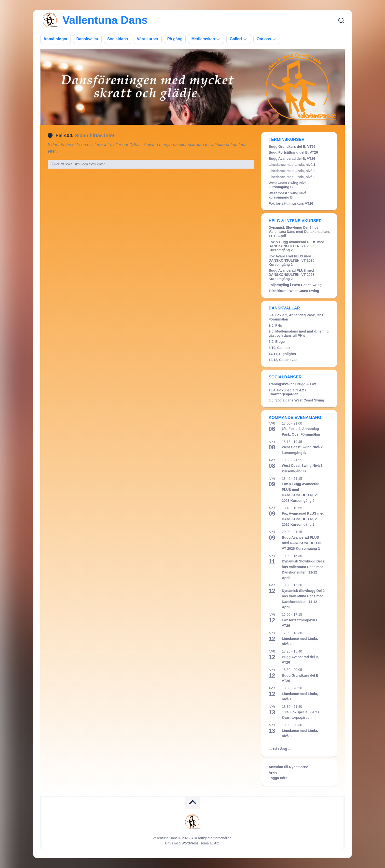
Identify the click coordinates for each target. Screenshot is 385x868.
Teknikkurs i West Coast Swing (294, 291)
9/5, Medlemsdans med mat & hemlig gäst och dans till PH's (299, 333)
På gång (175, 39)
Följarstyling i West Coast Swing (295, 285)
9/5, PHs (275, 325)
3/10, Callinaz (279, 348)
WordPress (190, 843)
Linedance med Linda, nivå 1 (292, 165)
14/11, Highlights (282, 354)
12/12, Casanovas (283, 360)
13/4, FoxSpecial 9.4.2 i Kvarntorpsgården (287, 392)
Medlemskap (203, 39)
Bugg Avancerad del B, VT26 (292, 159)
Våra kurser (148, 39)
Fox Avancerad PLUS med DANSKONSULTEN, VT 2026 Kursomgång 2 (291, 260)
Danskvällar (87, 39)
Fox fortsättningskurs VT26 (291, 203)
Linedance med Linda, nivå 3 (292, 177)
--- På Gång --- (280, 749)
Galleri (236, 39)
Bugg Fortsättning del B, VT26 (293, 152)
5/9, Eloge (277, 342)
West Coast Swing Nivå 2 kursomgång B (289, 185)
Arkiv (273, 773)
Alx (216, 843)
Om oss (264, 39)
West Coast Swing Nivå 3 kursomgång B (289, 195)
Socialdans (118, 39)
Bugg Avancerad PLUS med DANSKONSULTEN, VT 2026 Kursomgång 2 (291, 275)
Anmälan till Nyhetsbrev (288, 767)
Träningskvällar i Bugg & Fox (292, 384)
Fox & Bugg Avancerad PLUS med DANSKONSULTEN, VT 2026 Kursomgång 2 (296, 246)
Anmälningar (55, 39)
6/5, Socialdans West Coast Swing (296, 400)
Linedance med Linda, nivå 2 (292, 171)
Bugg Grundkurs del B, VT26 (292, 147)
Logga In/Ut (278, 778)
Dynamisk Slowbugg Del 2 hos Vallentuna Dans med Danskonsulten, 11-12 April (299, 232)
